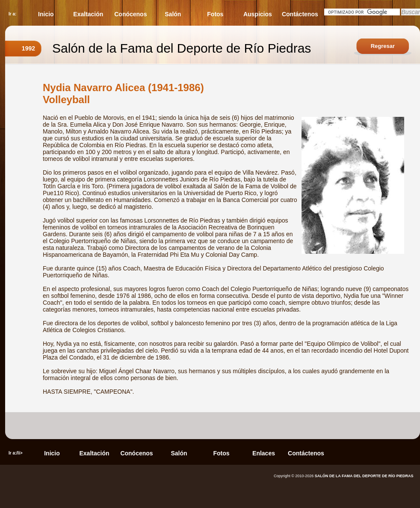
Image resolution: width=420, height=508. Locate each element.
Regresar (383, 46)
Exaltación (88, 14)
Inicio (46, 14)
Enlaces (264, 453)
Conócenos (130, 14)
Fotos (215, 14)
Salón (173, 14)
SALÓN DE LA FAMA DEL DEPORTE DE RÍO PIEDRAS (364, 476)
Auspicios (258, 14)
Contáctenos (300, 14)
